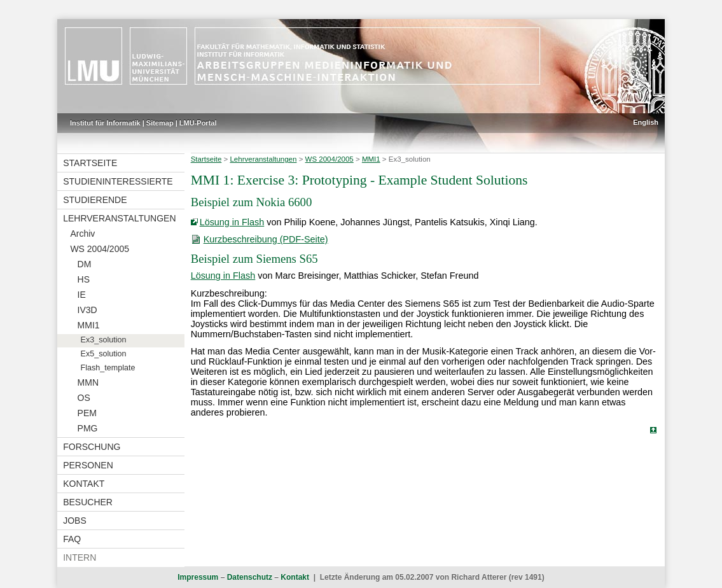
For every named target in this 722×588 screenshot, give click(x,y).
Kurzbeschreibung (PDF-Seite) (266, 239)
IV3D (87, 310)
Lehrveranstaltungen (119, 218)
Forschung (92, 447)
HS (84, 279)
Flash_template (108, 368)
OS (84, 398)
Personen (88, 465)
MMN (88, 382)
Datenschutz (250, 577)
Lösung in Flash (232, 222)
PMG (88, 428)
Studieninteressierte (118, 181)
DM (85, 264)
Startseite (90, 163)
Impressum (198, 577)
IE (82, 295)
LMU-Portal (198, 123)
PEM (87, 413)
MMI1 (89, 325)
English (646, 122)
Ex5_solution (104, 354)
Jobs (75, 521)
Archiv (82, 234)
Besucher (88, 502)
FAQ (72, 539)
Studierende (95, 200)
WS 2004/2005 (100, 249)
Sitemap (160, 123)
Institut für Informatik (105, 123)
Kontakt (84, 484)
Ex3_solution (104, 340)
